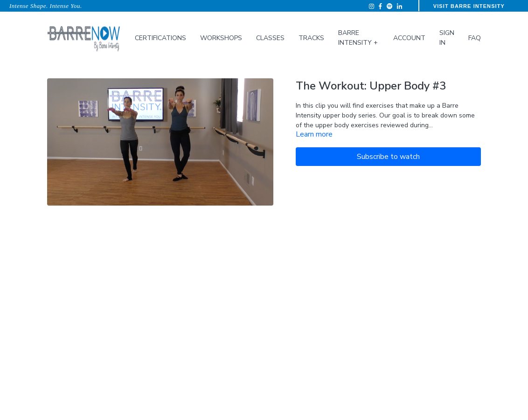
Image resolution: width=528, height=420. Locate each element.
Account (409, 38)
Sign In (447, 38)
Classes (270, 38)
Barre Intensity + (358, 38)
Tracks (311, 38)
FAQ (475, 38)
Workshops (221, 38)
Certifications (160, 38)
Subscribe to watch (388, 157)
